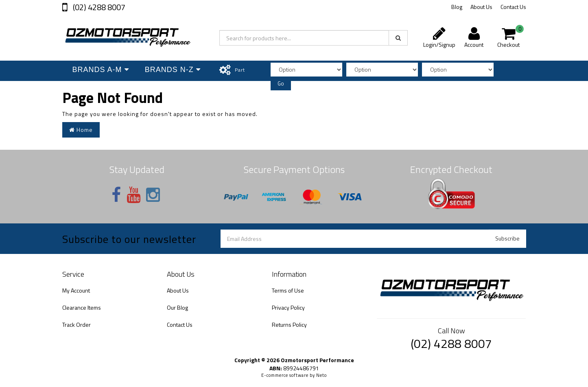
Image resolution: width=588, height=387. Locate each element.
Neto (321, 375)
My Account (76, 290)
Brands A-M (100, 70)
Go (281, 83)
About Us (481, 7)
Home (81, 130)
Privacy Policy (288, 307)
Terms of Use (288, 290)
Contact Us (513, 7)
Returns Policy (289, 325)
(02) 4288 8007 (98, 7)
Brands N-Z (172, 70)
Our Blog (177, 307)
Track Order (77, 325)
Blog (457, 7)
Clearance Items (82, 307)
